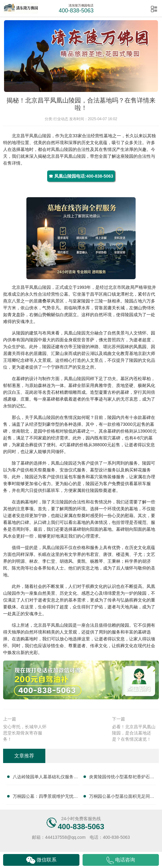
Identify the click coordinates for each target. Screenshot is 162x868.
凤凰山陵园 (40, 136)
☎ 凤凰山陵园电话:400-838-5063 (81, 176)
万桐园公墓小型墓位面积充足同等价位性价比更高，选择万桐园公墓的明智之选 (122, 798)
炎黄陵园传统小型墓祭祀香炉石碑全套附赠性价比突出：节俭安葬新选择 (122, 778)
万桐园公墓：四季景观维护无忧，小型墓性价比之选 (45, 798)
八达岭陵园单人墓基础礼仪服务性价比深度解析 (45, 778)
